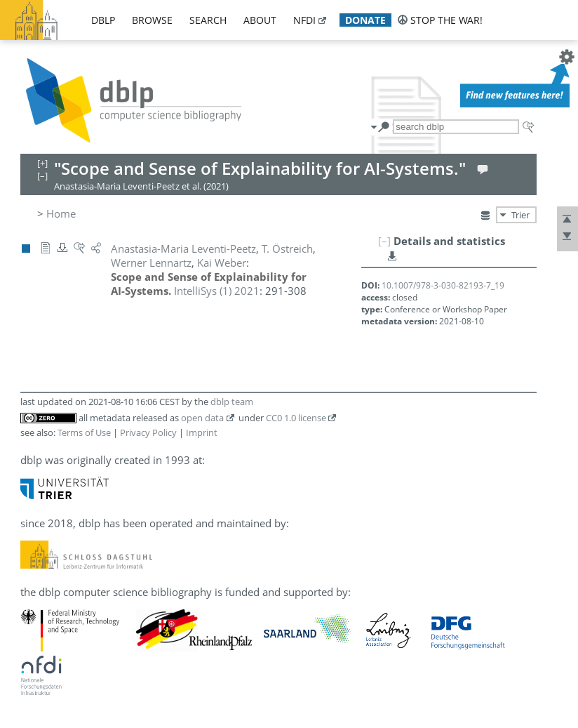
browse (152, 20)
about (260, 20)
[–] (384, 241)
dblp (103, 20)
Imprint (202, 432)
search (208, 20)
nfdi (304, 20)
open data (202, 418)
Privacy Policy (148, 432)
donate (365, 20)
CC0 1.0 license (296, 418)
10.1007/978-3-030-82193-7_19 (443, 285)
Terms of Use (84, 432)
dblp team (232, 402)
